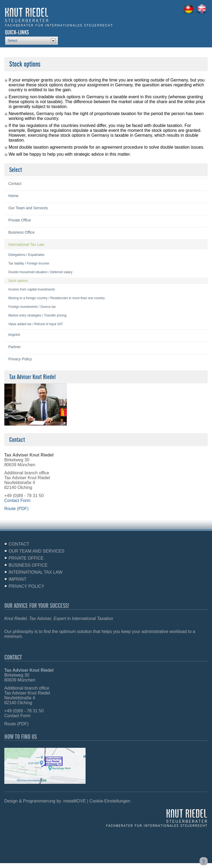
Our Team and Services (28, 208)
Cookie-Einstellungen (110, 801)
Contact (15, 184)
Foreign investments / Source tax (32, 307)
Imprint (14, 335)
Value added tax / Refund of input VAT (36, 324)
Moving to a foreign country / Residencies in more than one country (57, 298)
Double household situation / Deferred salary (40, 272)
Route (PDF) (17, 509)
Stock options (18, 281)
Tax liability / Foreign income (29, 263)
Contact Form (17, 500)
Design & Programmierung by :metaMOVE (45, 801)
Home (13, 196)
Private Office (20, 220)
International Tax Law (26, 244)
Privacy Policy (20, 359)
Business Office (22, 232)
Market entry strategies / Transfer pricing (37, 315)
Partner (15, 347)
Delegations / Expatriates (26, 255)
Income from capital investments (32, 289)
